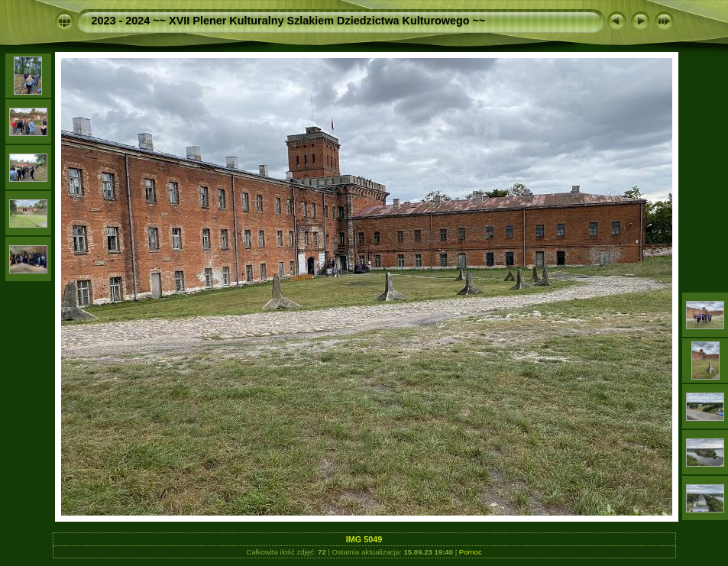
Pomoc (471, 552)
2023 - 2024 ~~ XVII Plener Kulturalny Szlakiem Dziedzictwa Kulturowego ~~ (289, 21)
